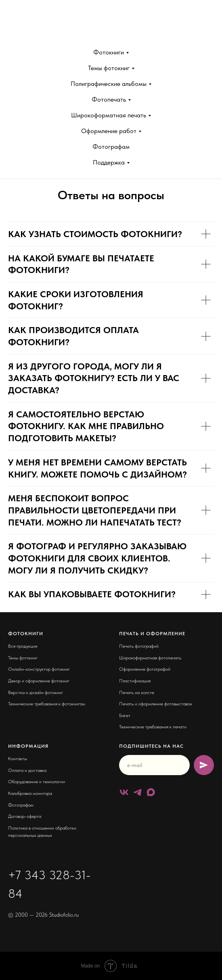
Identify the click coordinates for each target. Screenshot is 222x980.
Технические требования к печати (153, 727)
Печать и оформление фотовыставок (156, 704)
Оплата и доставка (27, 770)
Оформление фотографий (145, 669)
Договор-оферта (25, 816)
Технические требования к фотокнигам (47, 704)
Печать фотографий (139, 646)
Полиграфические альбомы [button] (109, 84)
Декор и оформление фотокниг (39, 681)
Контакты (18, 759)
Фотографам (111, 147)
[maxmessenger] (151, 792)
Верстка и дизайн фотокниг (36, 692)
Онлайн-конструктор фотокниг (39, 669)
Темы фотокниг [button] (109, 68)
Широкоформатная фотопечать (150, 658)
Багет (125, 715)
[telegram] (137, 792)
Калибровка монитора (30, 793)
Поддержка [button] (109, 162)
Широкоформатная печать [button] (109, 115)
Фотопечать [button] (109, 99)
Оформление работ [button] (109, 131)
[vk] (124, 792)
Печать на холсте (137, 692)
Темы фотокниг (23, 658)
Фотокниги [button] (109, 52)
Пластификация (135, 681)
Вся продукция (23, 646)
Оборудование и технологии (37, 782)
